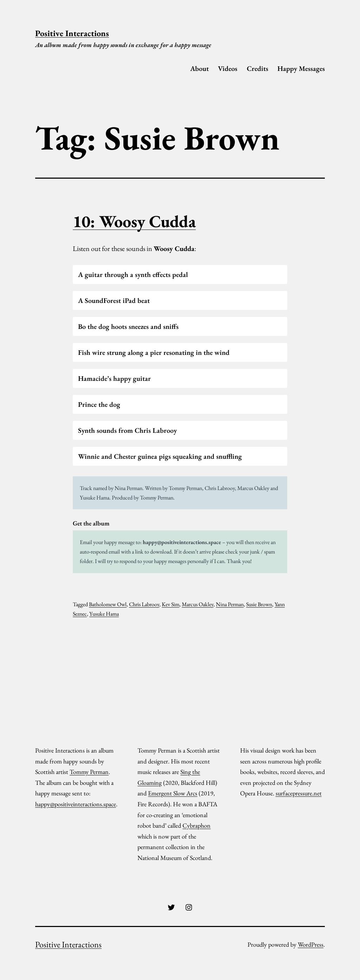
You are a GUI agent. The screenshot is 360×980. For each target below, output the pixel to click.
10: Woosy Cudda (134, 221)
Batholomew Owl (108, 604)
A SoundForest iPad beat (114, 300)
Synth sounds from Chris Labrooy (127, 430)
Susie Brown (259, 604)
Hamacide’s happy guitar (114, 378)
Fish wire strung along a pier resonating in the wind (154, 352)
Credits (258, 68)
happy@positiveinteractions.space (182, 542)
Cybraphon (197, 825)
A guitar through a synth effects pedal (133, 274)
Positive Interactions (72, 33)
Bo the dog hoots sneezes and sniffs (128, 326)
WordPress (311, 944)
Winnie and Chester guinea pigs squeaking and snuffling (160, 456)
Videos (228, 68)
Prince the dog (99, 404)
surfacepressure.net (299, 793)
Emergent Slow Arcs (173, 793)
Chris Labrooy (144, 604)
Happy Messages (301, 68)
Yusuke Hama (104, 614)
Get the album (91, 523)
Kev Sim (171, 604)
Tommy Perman (89, 772)
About (200, 68)
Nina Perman (230, 604)
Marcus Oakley (198, 604)
